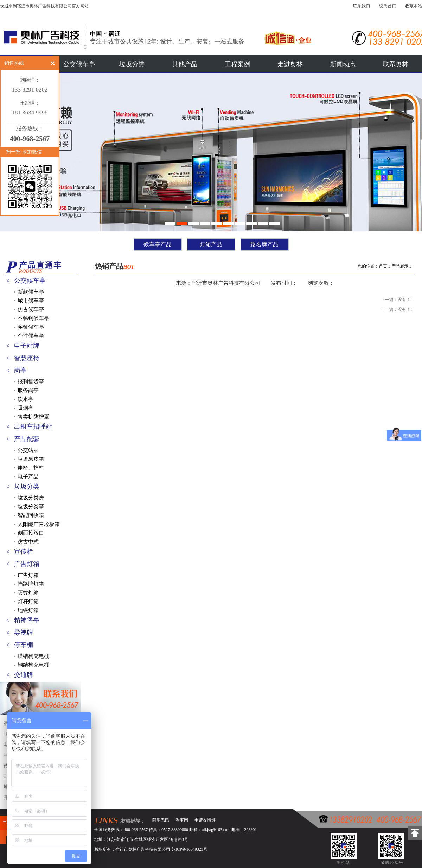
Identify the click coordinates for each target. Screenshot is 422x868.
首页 (383, 266)
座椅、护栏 (31, 468)
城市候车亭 (31, 301)
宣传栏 (24, 552)
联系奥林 (396, 64)
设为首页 (388, 6)
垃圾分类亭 (31, 507)
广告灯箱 (27, 564)
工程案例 (237, 64)
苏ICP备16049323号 (189, 849)
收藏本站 (414, 6)
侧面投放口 (31, 533)
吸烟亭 (25, 408)
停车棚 (24, 645)
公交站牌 (28, 450)
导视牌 (24, 633)
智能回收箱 (31, 515)
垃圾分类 (132, 64)
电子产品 (28, 477)
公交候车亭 (79, 64)
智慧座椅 (27, 358)
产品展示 (400, 266)
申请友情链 (205, 820)
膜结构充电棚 (33, 656)
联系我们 (362, 6)
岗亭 (20, 370)
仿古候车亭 (31, 309)
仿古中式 (28, 542)
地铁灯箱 (28, 610)
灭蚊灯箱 (28, 593)
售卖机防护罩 (33, 417)
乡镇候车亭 (31, 327)
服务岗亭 (28, 390)
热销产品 (115, 266)
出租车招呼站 (33, 427)
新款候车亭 (31, 292)
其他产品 (185, 64)
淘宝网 (182, 820)
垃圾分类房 (31, 498)
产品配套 (27, 439)
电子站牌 (27, 346)
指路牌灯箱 (31, 584)
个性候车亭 (31, 336)
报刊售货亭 (31, 382)
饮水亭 (25, 399)
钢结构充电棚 (33, 665)
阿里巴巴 (161, 820)
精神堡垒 (27, 620)
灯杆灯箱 (28, 602)
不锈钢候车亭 (33, 318)
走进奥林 (290, 64)
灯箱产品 (211, 244)
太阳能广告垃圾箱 (39, 524)
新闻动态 (343, 64)
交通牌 (24, 675)
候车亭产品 (158, 244)
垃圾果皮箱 (31, 459)
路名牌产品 (264, 244)
